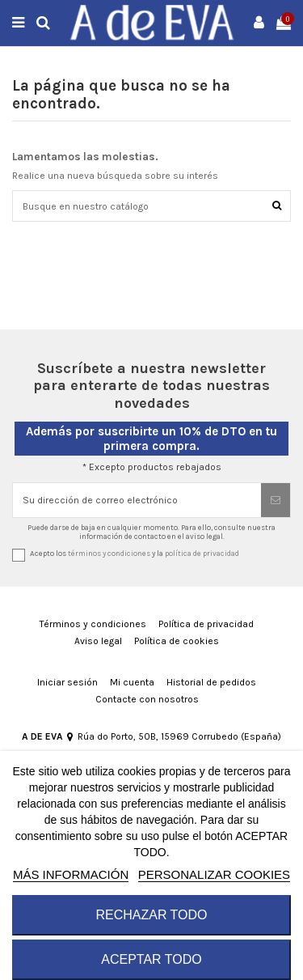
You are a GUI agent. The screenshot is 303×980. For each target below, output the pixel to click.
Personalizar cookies (214, 874)
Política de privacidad (206, 624)
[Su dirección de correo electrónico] (137, 500)
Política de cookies (177, 641)
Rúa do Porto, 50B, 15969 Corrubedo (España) (174, 736)
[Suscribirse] (276, 500)
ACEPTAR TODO (151, 959)
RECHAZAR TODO (151, 915)
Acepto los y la (135, 553)
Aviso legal (98, 641)
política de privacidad (202, 553)
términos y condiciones (109, 553)
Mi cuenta (132, 682)
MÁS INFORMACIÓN (71, 874)
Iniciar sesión (67, 682)
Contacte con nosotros (147, 699)
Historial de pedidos (211, 682)
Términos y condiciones (93, 624)
